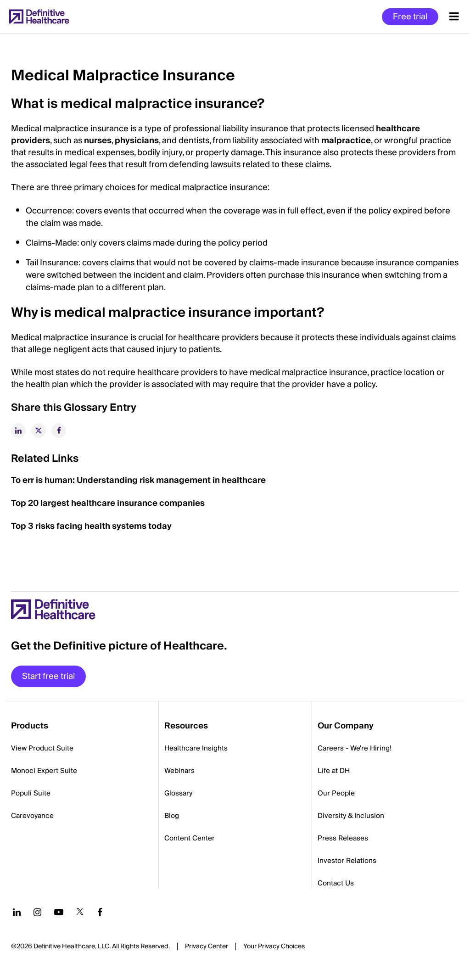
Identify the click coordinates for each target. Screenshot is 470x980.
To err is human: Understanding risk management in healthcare (138, 480)
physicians (137, 141)
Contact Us (336, 883)
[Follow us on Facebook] (100, 912)
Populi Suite (31, 793)
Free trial (410, 17)
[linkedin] (18, 431)
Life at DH (334, 771)
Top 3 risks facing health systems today (91, 526)
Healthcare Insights (196, 748)
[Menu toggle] (454, 17)
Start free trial (48, 676)
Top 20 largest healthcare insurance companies (108, 503)
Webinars (179, 771)
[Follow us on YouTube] (59, 912)
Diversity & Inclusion (351, 816)
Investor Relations (347, 861)
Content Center (190, 838)
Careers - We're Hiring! (355, 748)
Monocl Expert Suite (44, 771)
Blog (172, 816)
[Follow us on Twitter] (80, 912)
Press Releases (343, 838)
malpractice (346, 141)
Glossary (178, 793)
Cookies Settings (274, 947)
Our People (336, 793)
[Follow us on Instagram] (37, 912)
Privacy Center (207, 946)
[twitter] (39, 431)
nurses (98, 141)
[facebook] (59, 431)
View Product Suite (42, 748)
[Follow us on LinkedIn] (17, 912)
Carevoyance (32, 816)
